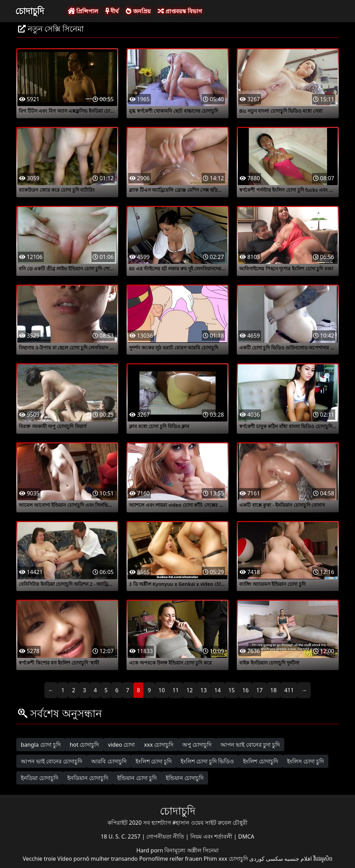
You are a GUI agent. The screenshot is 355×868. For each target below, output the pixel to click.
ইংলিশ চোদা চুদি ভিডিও (207, 761)
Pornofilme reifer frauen (171, 859)
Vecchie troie (39, 859)
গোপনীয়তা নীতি (166, 836)
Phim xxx (215, 859)
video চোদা (121, 745)
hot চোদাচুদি (84, 745)
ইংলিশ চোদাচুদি (260, 761)
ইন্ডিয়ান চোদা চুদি (137, 778)
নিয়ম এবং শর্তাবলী (212, 836)
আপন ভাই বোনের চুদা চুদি (250, 745)
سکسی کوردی (266, 859)
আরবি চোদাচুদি (109, 761)
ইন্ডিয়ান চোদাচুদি (185, 778)
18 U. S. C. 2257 (121, 836)
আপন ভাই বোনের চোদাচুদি (51, 761)
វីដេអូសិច (323, 859)
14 (217, 690)
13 (204, 690)
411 (289, 690)
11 (175, 690)
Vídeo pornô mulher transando (97, 859)
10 (162, 690)
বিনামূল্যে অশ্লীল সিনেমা (191, 850)
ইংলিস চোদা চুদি (305, 761)
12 (190, 690)
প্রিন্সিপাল (83, 11)
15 (232, 690)
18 (274, 690)
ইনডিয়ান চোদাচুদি (88, 778)
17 (259, 690)
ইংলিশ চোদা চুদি (154, 761)
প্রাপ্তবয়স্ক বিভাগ (180, 11)
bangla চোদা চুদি (41, 745)
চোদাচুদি (30, 11)
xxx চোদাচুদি (159, 745)
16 (245, 690)
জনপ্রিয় (138, 11)
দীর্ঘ (112, 11)
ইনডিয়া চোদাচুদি (40, 778)
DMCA (246, 836)
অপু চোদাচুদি (197, 745)
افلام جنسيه (298, 859)
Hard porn (150, 850)
